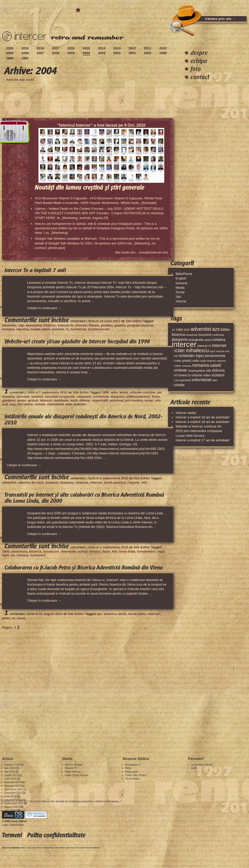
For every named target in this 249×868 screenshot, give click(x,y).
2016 (71, 48)
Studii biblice (49, 848)
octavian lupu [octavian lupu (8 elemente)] (191, 356)
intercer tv (66, 325)
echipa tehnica (89, 551)
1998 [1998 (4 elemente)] (179, 330)
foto (196, 69)
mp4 (5, 555)
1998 (10, 58)
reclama (8, 329)
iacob (122, 614)
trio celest (25, 404)
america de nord (31, 482)
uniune (40, 404)
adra (114, 392)
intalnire (82, 482)
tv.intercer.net (99, 329)
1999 (163, 53)
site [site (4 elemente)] (208, 371)
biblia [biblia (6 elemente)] (225, 329)
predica (107, 325)
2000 (148, 53)
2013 (117, 48)
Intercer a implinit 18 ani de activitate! (203, 422)
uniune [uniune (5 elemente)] (197, 375)
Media (180, 288)
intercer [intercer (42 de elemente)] (184, 344)
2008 (25, 53)
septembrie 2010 (14, 803)
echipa (199, 61)
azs (99, 614)
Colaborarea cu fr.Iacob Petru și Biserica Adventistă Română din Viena (84, 568)
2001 (132, 53)
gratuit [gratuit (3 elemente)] (208, 340)
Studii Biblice (132, 779)
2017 (56, 48)
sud (5, 404)
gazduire (9, 400)
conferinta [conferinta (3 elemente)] (218, 335)
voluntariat (55, 404)
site (158, 400)
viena (21, 618)
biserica (35, 551)
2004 (86, 53)
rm (13, 555)
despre (199, 53)
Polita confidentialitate (56, 835)
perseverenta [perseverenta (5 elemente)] (215, 356)
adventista (19, 551)
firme (156, 397)
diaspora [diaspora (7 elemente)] (180, 339)
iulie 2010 (10, 810)
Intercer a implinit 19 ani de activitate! (203, 417)
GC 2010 (81, 848)
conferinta (101, 397)
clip (21, 325)
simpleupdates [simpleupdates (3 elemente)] (197, 371)
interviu (81, 325)
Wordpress (113, 801)
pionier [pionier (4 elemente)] (176, 361)
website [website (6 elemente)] (178, 385)
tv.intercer (78, 329)
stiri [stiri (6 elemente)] (175, 375)
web (69, 404)
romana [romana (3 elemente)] (187, 366)
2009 (10, 53)
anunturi (52, 482)
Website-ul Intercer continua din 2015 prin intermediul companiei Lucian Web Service (199, 431)
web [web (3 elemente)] (215, 380)
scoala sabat (40, 329)
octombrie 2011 (13, 793)
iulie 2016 (10, 768)
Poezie (94, 325)
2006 (56, 53)
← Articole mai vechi (18, 80)
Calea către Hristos (136, 775)
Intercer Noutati (73, 765)
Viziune (181, 301)
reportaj (22, 329)
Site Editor (134, 321)
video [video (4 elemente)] (207, 375)
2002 (117, 53)
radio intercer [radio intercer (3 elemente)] (208, 361)
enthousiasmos (138, 397)
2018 (40, 48)
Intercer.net (48, 801)
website (80, 404)
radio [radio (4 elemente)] (196, 361)
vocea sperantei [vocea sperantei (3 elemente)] (181, 380)
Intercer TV (71, 768)
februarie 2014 (13, 782)
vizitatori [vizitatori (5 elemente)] (218, 375)
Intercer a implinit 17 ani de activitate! (203, 440)
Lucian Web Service (202, 765)
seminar (58, 329)
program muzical (140, 325)
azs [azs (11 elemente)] (216, 329)
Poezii (88, 848)
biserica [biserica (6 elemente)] (178, 334)
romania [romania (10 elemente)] (201, 365)
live (115, 551)
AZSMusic (96, 848)
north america (115, 482)
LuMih (194, 768)
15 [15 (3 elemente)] (173, 330)
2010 (163, 48)
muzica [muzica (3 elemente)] (220, 351)
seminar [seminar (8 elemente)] (179, 370)
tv (67, 329)
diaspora (117, 397)
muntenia (61, 400)
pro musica (134, 400)
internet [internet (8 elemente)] (219, 346)
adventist (9, 325)
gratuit (33, 400)
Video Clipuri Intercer (77, 775)
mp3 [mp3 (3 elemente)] (212, 351)
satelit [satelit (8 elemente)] (216, 365)
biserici (37, 397)
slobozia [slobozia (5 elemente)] (218, 370)
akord (124, 392)
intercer (50, 325)
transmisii (38, 555)
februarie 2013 (13, 786)
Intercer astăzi (186, 413)
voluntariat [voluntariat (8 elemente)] (201, 380)
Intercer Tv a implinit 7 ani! (35, 270)
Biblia (128, 768)
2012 (132, 48)
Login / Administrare (13, 825)
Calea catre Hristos (35, 848)
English (181, 278)
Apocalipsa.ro (133, 765)
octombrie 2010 (13, 800)
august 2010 (11, 807)
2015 (86, 48)
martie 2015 (11, 775)
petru (6, 618)
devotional (34, 325)
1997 (25, 58)
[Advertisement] (59, 689)
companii (84, 397)
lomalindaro (146, 551)
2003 (102, 53)
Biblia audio (132, 772)
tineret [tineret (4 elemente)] (183, 375)
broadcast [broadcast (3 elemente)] (192, 335)
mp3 (161, 551)
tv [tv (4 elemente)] (190, 375)
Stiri (178, 297)
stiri (144, 482)
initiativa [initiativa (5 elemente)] (219, 340)
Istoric (73, 848)
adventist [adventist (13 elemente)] (201, 329)
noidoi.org (74, 801)
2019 (25, 48)
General (181, 283)
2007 (40, 53)
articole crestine (143, 392)
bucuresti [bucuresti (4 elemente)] (205, 335)
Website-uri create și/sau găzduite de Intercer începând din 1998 (77, 342)
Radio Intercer (73, 772)
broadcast (51, 551)
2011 (148, 48)
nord (74, 400)
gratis (22, 400)
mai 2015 (10, 772)
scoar (149, 400)
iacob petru (137, 614)
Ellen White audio (62, 848)
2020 (10, 48)
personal (117, 400)
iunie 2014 (10, 779)
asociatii (23, 397)
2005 (71, 53)
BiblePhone (184, 274)
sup (12, 404)
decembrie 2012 (14, 789)
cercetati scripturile (60, 397)
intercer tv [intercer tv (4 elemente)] (204, 346)
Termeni (12, 835)
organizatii (100, 400)
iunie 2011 (10, 796)
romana (133, 482)
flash (106, 551)
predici (120, 325)
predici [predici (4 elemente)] (187, 361)
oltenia (85, 400)
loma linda (127, 551)
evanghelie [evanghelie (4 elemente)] (196, 340)
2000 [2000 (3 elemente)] (187, 330)
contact (200, 77)
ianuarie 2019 (12, 765)
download (68, 551)
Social (180, 292)
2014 (102, 48)
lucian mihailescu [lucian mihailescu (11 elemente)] (190, 350)
